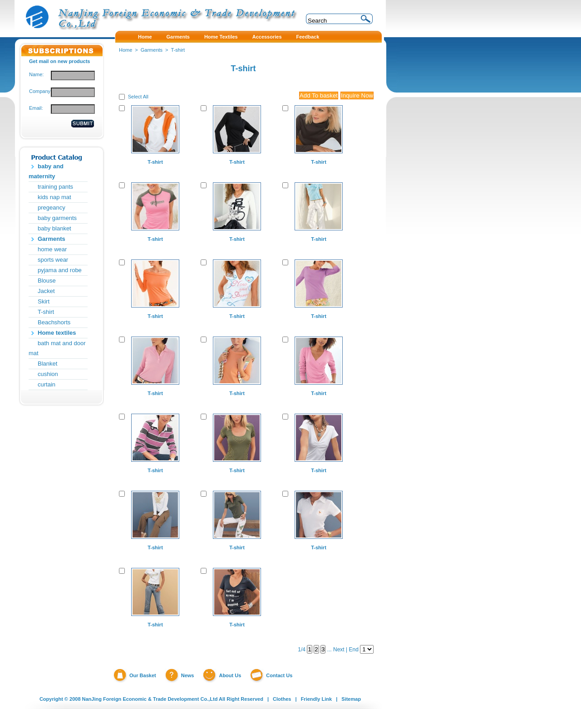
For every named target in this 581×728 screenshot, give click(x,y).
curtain (47, 384)
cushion (48, 374)
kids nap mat (54, 197)
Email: (36, 108)
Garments (52, 239)
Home (126, 50)
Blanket (47, 364)
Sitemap (351, 699)
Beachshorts (54, 322)
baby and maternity (46, 171)
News (188, 675)
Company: (40, 91)
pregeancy (52, 208)
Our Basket (143, 675)
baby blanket (54, 228)
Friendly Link (316, 699)
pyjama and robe (60, 270)
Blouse (47, 281)
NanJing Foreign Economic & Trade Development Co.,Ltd (150, 699)
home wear (52, 249)
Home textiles (57, 333)
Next (339, 650)
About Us (230, 675)
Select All (138, 97)
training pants (55, 187)
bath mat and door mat (57, 348)
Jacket (46, 291)
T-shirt (46, 312)
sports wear (53, 260)
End (353, 650)
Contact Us (279, 675)
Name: (36, 74)
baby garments (57, 218)
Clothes (282, 699)
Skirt (44, 301)
